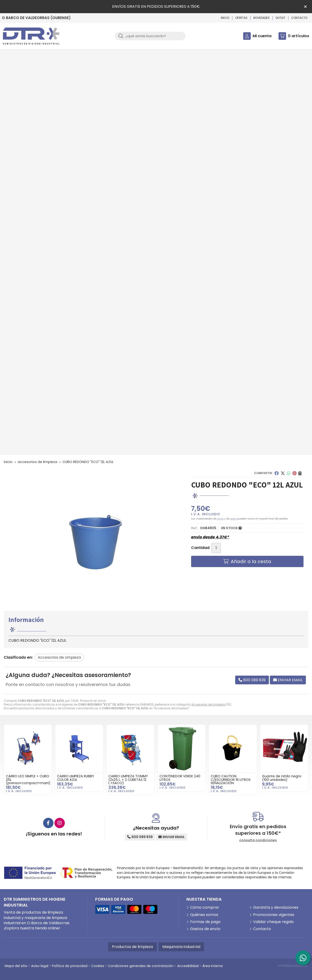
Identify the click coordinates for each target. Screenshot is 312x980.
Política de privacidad (70, 966)
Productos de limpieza (132, 947)
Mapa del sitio (16, 966)
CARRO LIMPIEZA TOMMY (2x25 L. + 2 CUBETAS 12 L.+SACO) (128, 780)
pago (233, 519)
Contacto (262, 929)
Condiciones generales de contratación (141, 966)
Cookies (98, 966)
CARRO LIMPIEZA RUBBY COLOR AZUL (76, 778)
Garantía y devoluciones (276, 907)
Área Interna (213, 966)
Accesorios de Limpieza (208, 704)
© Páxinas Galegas (293, 966)
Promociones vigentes (274, 915)
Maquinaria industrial (181, 947)
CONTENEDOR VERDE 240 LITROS (180, 778)
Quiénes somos (204, 915)
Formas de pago (205, 922)
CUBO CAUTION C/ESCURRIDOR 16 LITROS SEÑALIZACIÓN (231, 780)
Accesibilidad (188, 966)
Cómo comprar (205, 907)
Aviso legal (40, 966)
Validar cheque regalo (273, 922)
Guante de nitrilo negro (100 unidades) (282, 778)
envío (220, 519)
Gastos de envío (205, 929)
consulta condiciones (258, 840)
